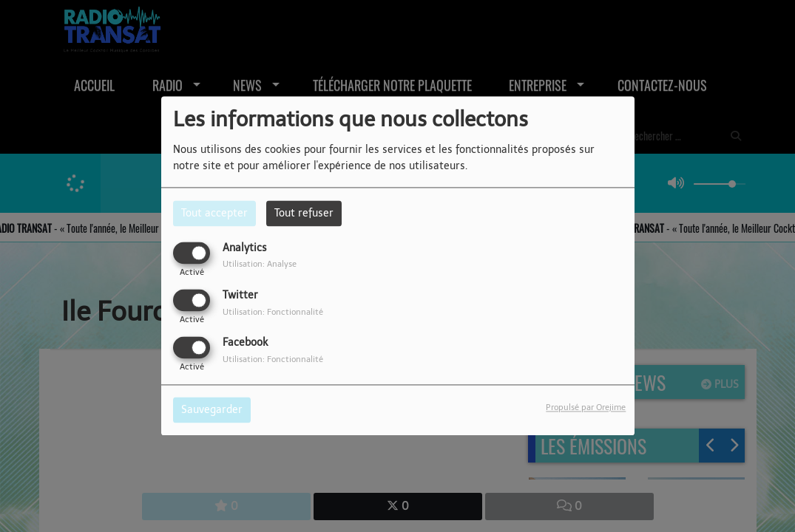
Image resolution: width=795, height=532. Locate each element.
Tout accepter (214, 213)
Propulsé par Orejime (586, 408)
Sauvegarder (212, 410)
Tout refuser (304, 213)
